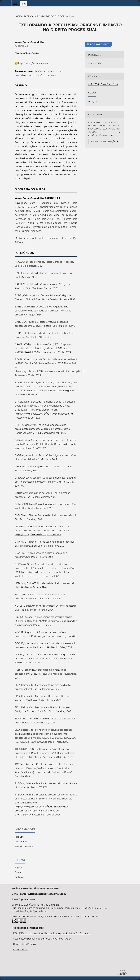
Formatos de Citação (103, 141)
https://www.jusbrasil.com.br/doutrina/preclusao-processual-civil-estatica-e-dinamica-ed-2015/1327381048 (42, 811)
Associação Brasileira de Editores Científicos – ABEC (42, 939)
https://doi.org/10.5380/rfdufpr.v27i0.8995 (38, 535)
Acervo (28, 16)
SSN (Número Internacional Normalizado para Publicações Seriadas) (52, 933)
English (18, 867)
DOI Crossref (21, 950)
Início (18, 16)
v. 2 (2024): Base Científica (49, 16)
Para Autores (21, 842)
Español (19, 872)
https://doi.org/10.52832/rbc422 (33, 63)
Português (20, 877)
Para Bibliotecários (24, 846)
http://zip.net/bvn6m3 (28, 757)
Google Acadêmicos (24, 944)
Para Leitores (21, 837)
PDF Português (99, 44)
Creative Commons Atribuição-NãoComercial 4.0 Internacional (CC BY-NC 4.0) (56, 917)
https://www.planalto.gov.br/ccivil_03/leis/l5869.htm (44, 414)
